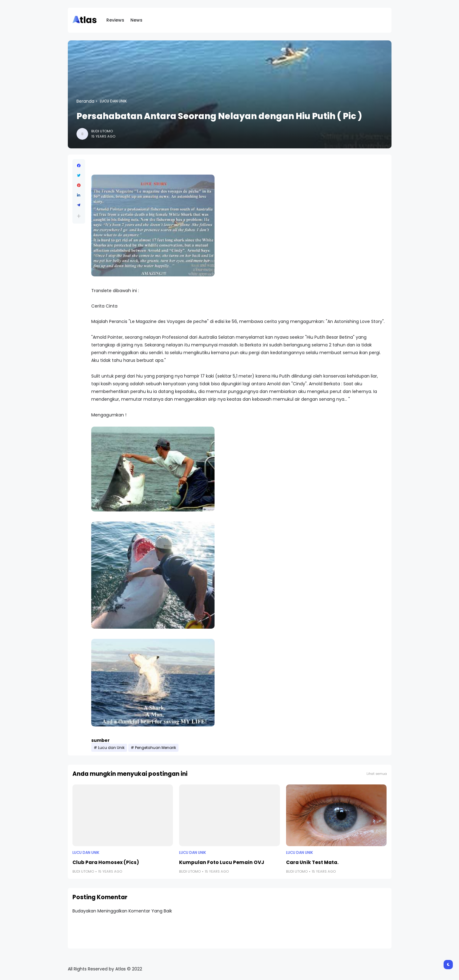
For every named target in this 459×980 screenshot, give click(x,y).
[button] (79, 216)
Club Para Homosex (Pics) (106, 862)
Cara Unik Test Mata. (312, 862)
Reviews (115, 20)
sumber (100, 740)
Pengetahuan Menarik (156, 748)
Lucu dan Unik (113, 101)
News (136, 20)
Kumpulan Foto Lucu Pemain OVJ (222, 862)
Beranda (85, 101)
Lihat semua (377, 774)
